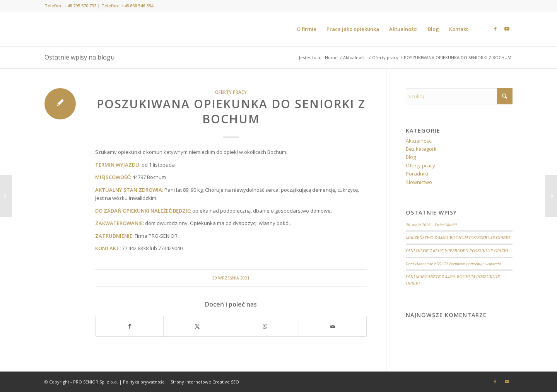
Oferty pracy (231, 92)
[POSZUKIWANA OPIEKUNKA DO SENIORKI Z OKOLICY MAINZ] (6, 196)
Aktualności (419, 141)
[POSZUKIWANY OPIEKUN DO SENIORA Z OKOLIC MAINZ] (551, 196)
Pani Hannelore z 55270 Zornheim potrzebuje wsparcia (453, 264)
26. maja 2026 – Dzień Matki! (431, 225)
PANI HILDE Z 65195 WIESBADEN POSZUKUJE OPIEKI (457, 251)
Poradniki (417, 174)
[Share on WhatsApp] (265, 326)
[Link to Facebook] (495, 29)
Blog (411, 157)
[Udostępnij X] (197, 326)
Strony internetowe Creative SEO (205, 382)
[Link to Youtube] (507, 29)
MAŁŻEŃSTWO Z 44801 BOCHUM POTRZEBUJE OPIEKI (458, 237)
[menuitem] (307, 29)
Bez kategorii (421, 149)
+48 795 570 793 (80, 6)
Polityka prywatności (144, 382)
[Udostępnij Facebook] (129, 326)
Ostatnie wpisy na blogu (79, 57)
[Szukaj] (459, 96)
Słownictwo (419, 182)
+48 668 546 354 (137, 6)
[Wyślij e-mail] (333, 326)
